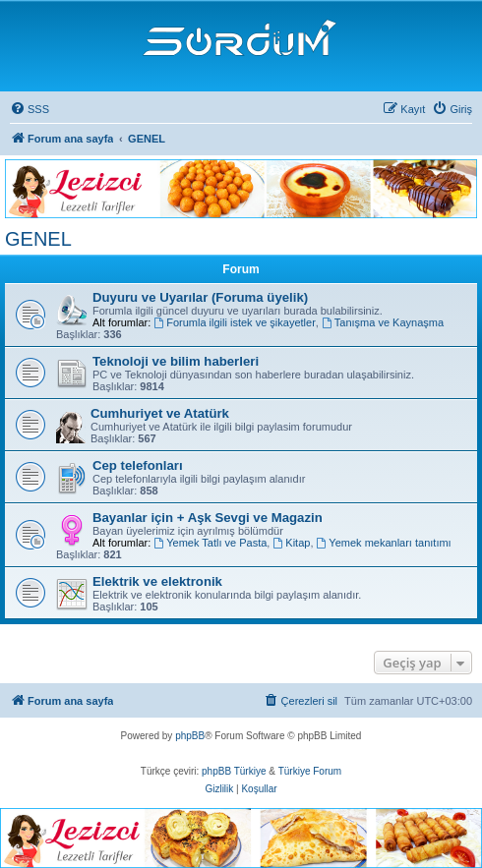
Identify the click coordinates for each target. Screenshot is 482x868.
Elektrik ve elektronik (157, 581)
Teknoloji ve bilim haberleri (176, 361)
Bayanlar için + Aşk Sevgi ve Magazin (208, 518)
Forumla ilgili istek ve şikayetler (234, 322)
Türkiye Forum (310, 771)
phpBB (190, 736)
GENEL (38, 239)
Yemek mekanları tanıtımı (384, 543)
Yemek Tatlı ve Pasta (210, 543)
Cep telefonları (138, 465)
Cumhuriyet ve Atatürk (160, 413)
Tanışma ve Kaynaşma (383, 322)
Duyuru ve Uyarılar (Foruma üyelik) (200, 297)
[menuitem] (30, 109)
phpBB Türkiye (234, 771)
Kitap (291, 543)
